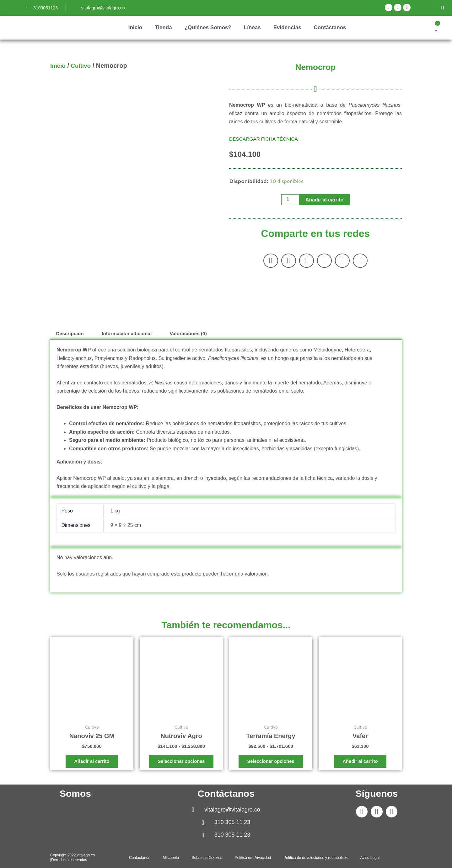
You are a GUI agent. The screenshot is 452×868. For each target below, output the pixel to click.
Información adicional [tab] (129, 333)
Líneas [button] (252, 27)
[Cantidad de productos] (290, 200)
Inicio (135, 27)
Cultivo (83, 66)
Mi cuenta (171, 858)
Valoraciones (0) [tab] (193, 333)
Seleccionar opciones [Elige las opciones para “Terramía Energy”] (271, 762)
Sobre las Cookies (207, 858)
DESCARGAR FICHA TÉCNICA (265, 139)
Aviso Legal (370, 858)
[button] (443, 8)
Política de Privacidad (253, 858)
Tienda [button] (163, 27)
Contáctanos (330, 27)
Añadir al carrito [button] (92, 762)
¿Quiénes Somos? (208, 27)
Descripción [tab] (71, 333)
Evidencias (287, 27)
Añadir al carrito (325, 200)
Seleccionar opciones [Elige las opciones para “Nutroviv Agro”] (181, 762)
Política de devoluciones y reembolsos (315, 858)
